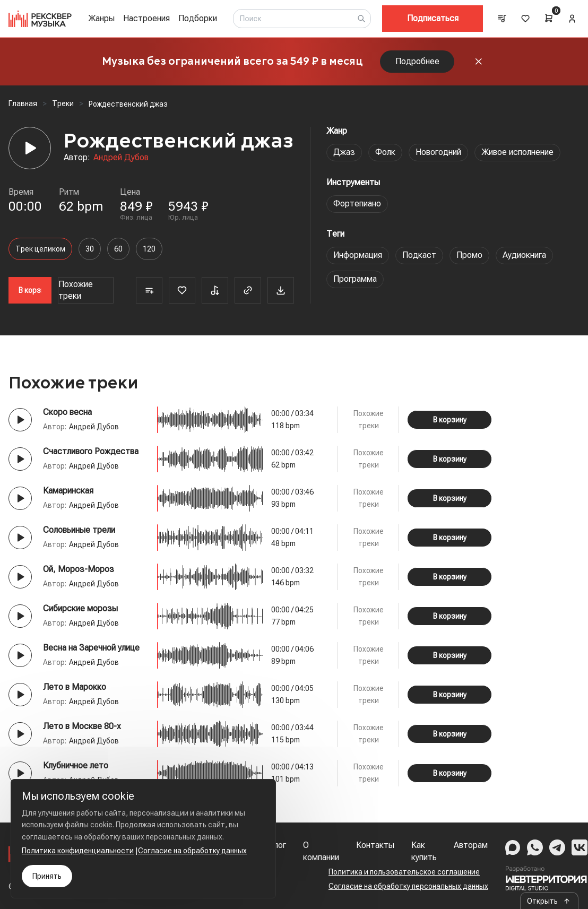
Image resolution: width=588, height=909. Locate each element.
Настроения (146, 18)
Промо (469, 255)
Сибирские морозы (80, 608)
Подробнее (417, 61)
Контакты (375, 845)
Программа (355, 279)
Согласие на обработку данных (192, 851)
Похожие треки (76, 290)
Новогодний (438, 152)
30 (90, 249)
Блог (277, 845)
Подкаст (419, 255)
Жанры (101, 18)
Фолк (385, 152)
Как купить (424, 851)
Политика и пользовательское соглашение (404, 872)
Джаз (344, 152)
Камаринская (68, 491)
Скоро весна (67, 412)
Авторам (471, 845)
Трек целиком (40, 249)
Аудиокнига (524, 255)
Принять (47, 876)
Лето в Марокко (75, 687)
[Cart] (549, 18)
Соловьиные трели (79, 530)
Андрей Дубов (121, 157)
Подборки (198, 18)
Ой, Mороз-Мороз (79, 569)
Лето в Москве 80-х (82, 726)
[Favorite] (182, 290)
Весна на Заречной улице (91, 648)
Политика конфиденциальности (78, 851)
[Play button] (20, 420)
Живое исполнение (517, 152)
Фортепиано (357, 204)
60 (118, 249)
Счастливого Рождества (91, 451)
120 (149, 249)
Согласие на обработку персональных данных (408, 886)
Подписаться (433, 18)
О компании (321, 851)
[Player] (30, 148)
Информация (358, 255)
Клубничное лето (76, 765)
